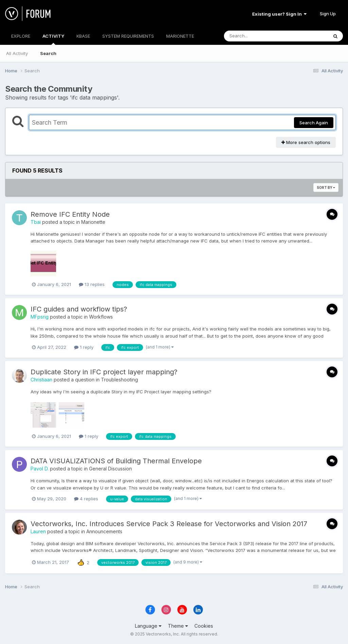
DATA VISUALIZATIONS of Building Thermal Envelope (116, 461)
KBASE (83, 36)
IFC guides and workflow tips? (79, 309)
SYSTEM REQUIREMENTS (128, 36)
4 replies (86, 499)
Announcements (104, 531)
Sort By (326, 187)
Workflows (101, 317)
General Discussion (110, 469)
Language (148, 626)
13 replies (92, 284)
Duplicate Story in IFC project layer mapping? (104, 372)
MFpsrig (40, 317)
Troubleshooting (119, 380)
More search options (306, 142)
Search (48, 53)
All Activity (17, 53)
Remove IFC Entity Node (70, 214)
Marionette (93, 222)
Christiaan (41, 380)
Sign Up (328, 14)
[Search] (257, 36)
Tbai (36, 222)
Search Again (314, 123)
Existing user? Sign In (279, 14)
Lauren (38, 531)
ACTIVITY (53, 39)
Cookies (204, 626)
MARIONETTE (180, 36)
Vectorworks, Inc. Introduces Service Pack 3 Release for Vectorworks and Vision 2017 (169, 524)
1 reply (84, 347)
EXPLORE (21, 36)
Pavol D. (40, 469)
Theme (178, 626)
